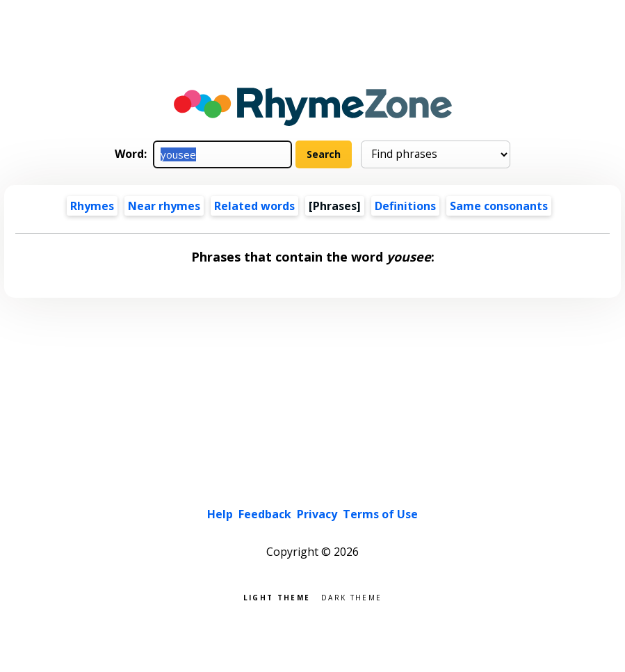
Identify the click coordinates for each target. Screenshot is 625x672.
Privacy (317, 514)
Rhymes (92, 206)
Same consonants (499, 206)
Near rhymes (164, 206)
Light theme (277, 597)
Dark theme (351, 597)
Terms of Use (380, 514)
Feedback (265, 514)
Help (220, 514)
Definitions (405, 206)
